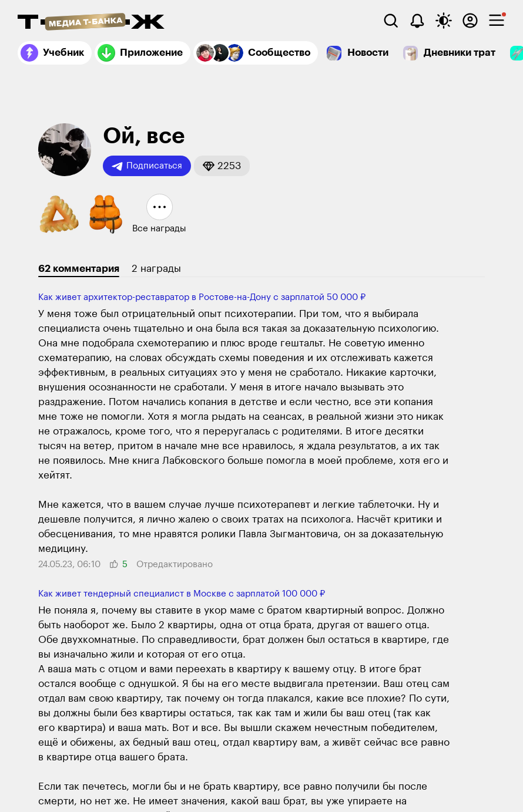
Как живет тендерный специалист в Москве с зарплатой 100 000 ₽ (182, 594)
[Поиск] (391, 21)
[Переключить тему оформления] (444, 21)
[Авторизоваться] (470, 21)
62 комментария (79, 269)
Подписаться (147, 166)
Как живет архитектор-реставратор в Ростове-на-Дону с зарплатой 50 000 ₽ (202, 297)
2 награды (156, 269)
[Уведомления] (417, 21)
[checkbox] (497, 21)
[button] (222, 166)
